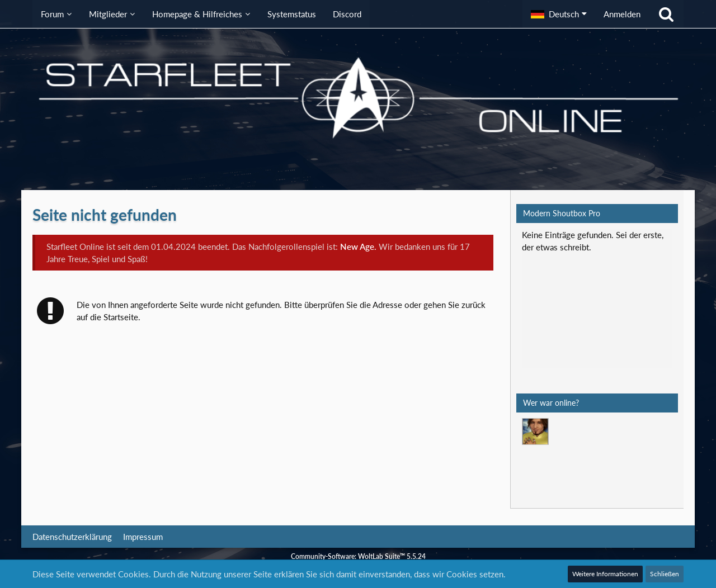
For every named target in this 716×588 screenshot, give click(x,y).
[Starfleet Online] (358, 98)
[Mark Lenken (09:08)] (535, 431)
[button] (559, 14)
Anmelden (622, 14)
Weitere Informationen (605, 574)
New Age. (358, 246)
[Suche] (666, 14)
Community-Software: (358, 556)
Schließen (665, 574)
